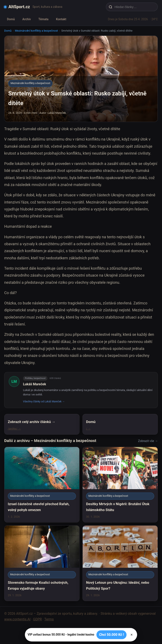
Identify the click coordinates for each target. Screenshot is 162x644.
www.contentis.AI (17, 619)
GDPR (37, 619)
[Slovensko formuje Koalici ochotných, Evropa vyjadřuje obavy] (42, 563)
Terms (49, 619)
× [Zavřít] (132, 635)
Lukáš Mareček (34, 384)
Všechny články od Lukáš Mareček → (44, 402)
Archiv (27, 19)
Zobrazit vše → (148, 441)
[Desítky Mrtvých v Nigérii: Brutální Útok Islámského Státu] (120, 485)
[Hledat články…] (135, 7)
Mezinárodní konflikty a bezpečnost (36, 31)
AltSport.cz (19, 7)
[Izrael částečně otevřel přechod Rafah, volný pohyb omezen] (42, 485)
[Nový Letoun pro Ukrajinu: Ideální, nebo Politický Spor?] (120, 563)
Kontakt (61, 19)
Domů (11, 19)
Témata (43, 19)
